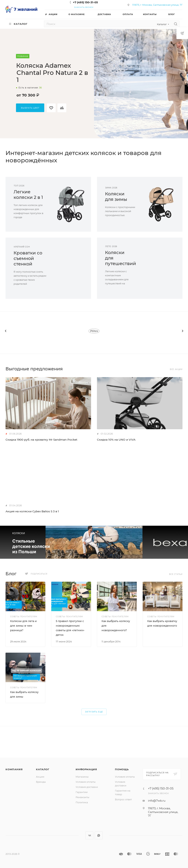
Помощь (122, 769)
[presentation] (6, 331)
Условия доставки (87, 787)
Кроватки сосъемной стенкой (28, 258)
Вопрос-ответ (123, 799)
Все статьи (176, 574)
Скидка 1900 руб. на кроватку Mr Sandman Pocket (41, 440)
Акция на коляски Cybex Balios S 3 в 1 (32, 511)
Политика (82, 802)
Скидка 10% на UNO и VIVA (116, 440)
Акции (40, 777)
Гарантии (82, 792)
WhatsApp (99, 835)
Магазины (82, 777)
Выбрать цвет (30, 108)
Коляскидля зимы (116, 197)
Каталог (43, 769)
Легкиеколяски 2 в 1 (28, 195)
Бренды (41, 782)
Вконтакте (89, 835)
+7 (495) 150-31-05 (85, 2)
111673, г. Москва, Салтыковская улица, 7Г (157, 5)
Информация (86, 769)
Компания (14, 769)
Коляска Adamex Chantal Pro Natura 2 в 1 (52, 73)
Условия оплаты (86, 782)
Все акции (176, 369)
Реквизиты (82, 797)
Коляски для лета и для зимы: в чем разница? (23, 626)
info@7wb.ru (157, 801)
